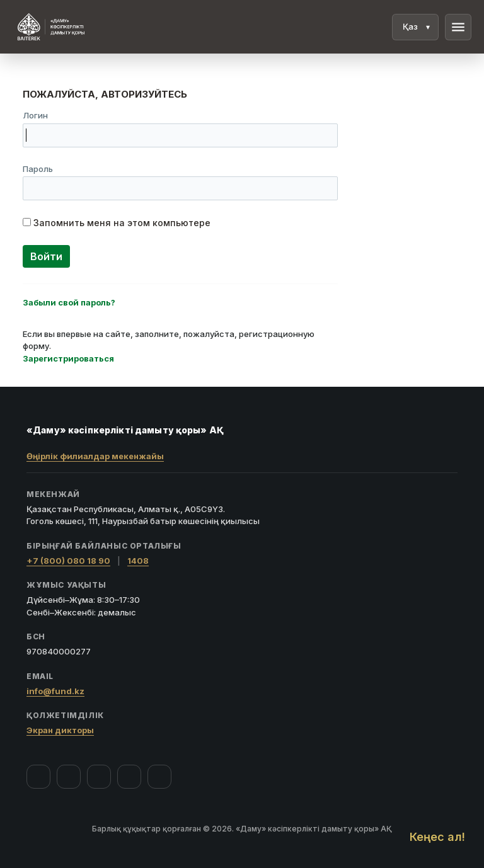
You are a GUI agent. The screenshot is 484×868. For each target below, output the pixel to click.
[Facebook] (38, 777)
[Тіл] (415, 27)
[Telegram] (129, 777)
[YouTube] (99, 777)
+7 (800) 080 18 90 (68, 561)
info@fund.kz (55, 691)
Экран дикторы (60, 730)
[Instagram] (69, 777)
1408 (138, 561)
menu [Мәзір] (458, 27)
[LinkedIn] (159, 777)
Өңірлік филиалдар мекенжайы (95, 456)
